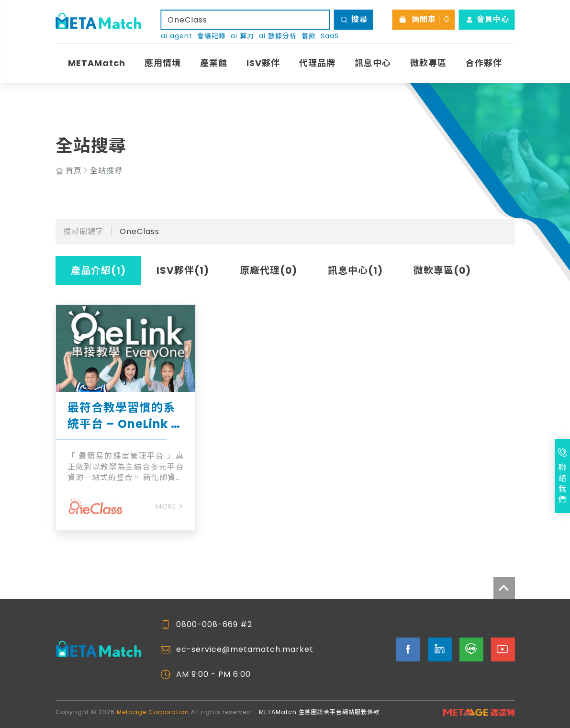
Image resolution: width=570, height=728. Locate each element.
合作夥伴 (484, 63)
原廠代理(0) (268, 270)
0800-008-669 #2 (214, 625)
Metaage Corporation (153, 712)
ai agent (177, 36)
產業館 (214, 63)
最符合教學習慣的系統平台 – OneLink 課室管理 (125, 416)
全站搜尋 (106, 171)
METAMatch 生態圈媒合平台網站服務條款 (319, 712)
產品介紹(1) (98, 270)
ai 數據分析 (278, 36)
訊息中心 (373, 63)
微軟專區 (428, 63)
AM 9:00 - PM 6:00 (213, 674)
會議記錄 (212, 36)
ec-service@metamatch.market (245, 650)
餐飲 (309, 36)
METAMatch (97, 63)
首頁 (74, 171)
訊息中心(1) (355, 270)
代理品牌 (317, 63)
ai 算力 (242, 36)
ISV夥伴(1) (183, 270)
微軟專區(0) (442, 270)
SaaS (330, 36)
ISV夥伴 (263, 63)
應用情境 (163, 63)
